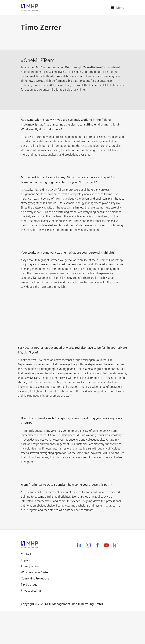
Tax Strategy (29, 617)
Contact (26, 587)
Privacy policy (30, 599)
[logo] (29, 8)
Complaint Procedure (35, 611)
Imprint (26, 593)
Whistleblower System (36, 605)
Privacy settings (31, 623)
